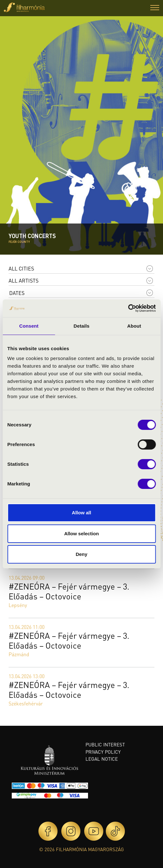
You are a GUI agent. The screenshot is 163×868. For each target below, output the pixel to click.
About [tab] (134, 326)
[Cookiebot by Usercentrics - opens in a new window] (128, 308)
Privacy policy (103, 752)
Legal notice (102, 759)
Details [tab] (82, 326)
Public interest (105, 744)
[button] (155, 8)
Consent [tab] (29, 326)
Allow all (81, 513)
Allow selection (81, 534)
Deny (81, 554)
